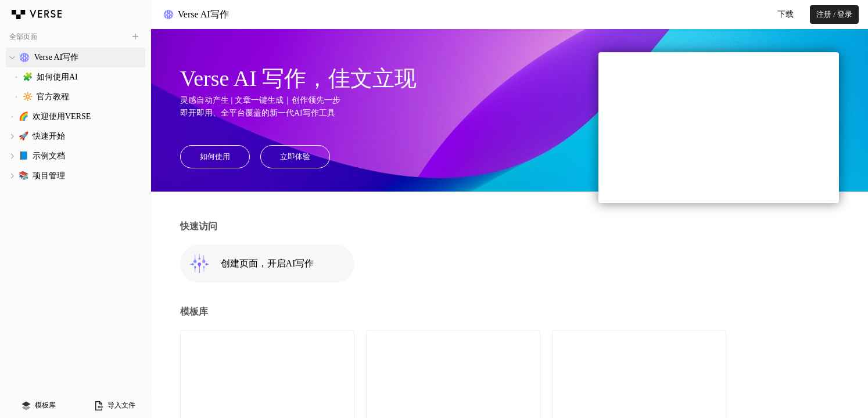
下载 (785, 14)
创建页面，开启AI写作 (251, 264)
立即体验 (295, 156)
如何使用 (215, 156)
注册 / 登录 (834, 14)
